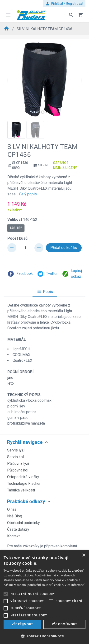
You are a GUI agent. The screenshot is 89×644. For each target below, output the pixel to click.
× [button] (84, 555)
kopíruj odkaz (72, 274)
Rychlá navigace (25, 442)
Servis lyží (16, 450)
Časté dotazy (18, 529)
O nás (12, 509)
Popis (45, 292)
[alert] (44, 597)
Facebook (20, 274)
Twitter (47, 274)
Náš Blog (15, 516)
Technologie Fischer (24, 483)
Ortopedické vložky (23, 477)
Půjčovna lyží (18, 463)
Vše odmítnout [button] (64, 624)
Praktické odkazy (26, 501)
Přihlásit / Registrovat (64, 4)
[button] (43, 112)
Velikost (22, 220)
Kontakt (13, 536)
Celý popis (28, 194)
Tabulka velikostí (21, 490)
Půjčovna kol (18, 470)
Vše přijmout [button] (22, 624)
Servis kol (15, 457)
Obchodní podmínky (23, 523)
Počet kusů (17, 238)
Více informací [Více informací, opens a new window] (75, 585)
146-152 (16, 228)
